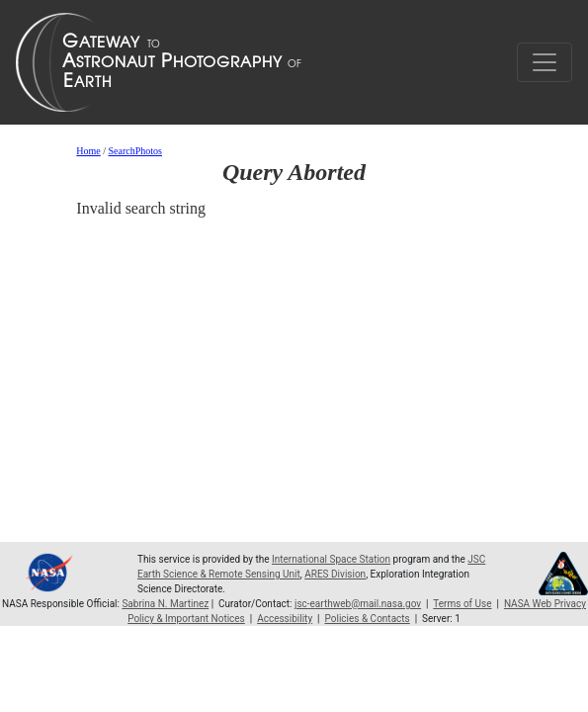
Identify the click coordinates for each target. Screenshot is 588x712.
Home (88, 151)
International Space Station (331, 559)
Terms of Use (462, 604)
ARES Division (335, 574)
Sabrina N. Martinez (165, 604)
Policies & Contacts (368, 619)
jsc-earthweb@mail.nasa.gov (358, 604)
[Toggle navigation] (545, 62)
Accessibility (285, 619)
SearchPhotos (135, 151)
